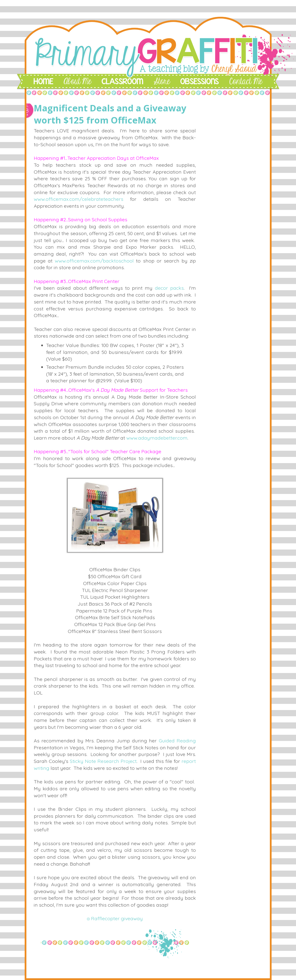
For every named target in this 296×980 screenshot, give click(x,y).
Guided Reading (177, 741)
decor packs (169, 288)
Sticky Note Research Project (103, 761)
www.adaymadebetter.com (157, 438)
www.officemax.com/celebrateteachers (79, 199)
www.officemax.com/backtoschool (94, 261)
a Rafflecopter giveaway (115, 918)
